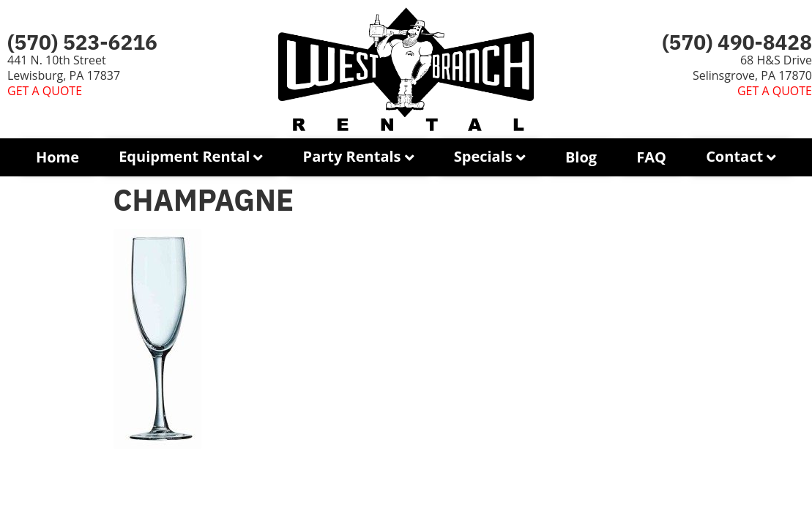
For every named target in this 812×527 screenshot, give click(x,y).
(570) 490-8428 (737, 42)
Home (57, 157)
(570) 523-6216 (82, 42)
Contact (734, 156)
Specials (483, 156)
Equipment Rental (184, 156)
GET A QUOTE (45, 91)
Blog (581, 157)
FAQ (651, 157)
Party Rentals (352, 156)
